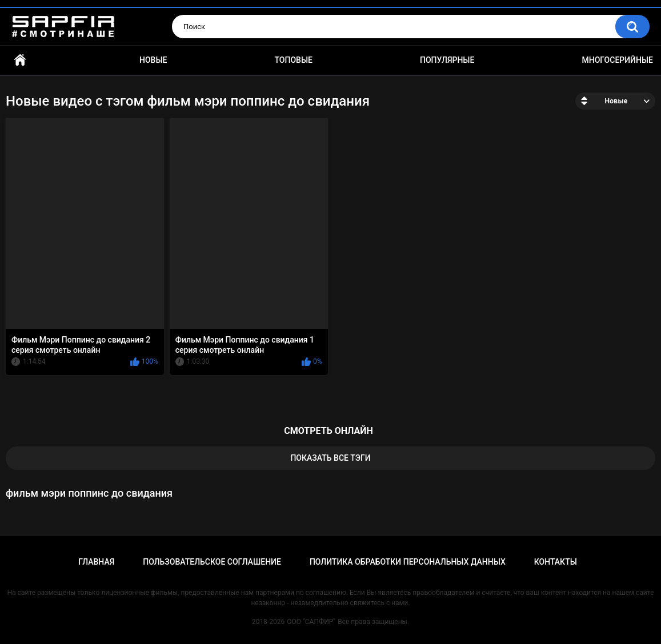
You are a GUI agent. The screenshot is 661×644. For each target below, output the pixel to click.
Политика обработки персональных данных (408, 562)
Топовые (294, 60)
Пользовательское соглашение (212, 562)
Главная (20, 60)
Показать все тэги (330, 458)
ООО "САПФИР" (311, 622)
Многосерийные (617, 60)
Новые (153, 60)
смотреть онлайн (329, 431)
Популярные (447, 60)
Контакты (556, 562)
